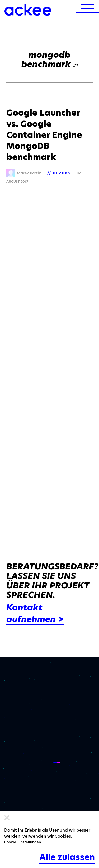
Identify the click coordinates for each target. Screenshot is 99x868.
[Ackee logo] (28, 10)
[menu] (87, 6)
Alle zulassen (67, 857)
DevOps (62, 173)
